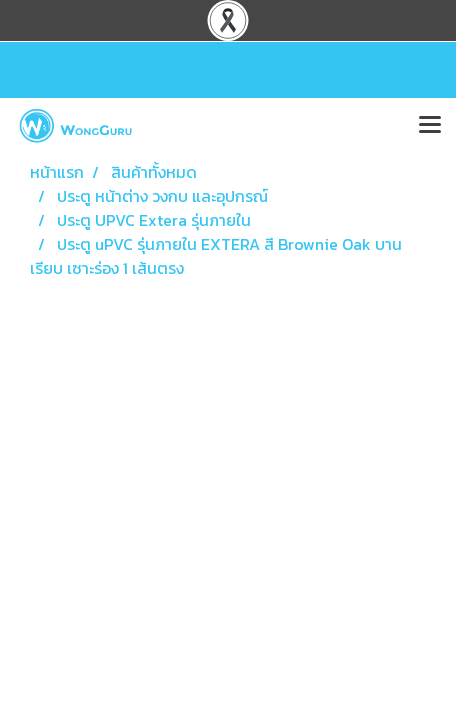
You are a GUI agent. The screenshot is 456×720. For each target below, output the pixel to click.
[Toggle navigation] (430, 126)
